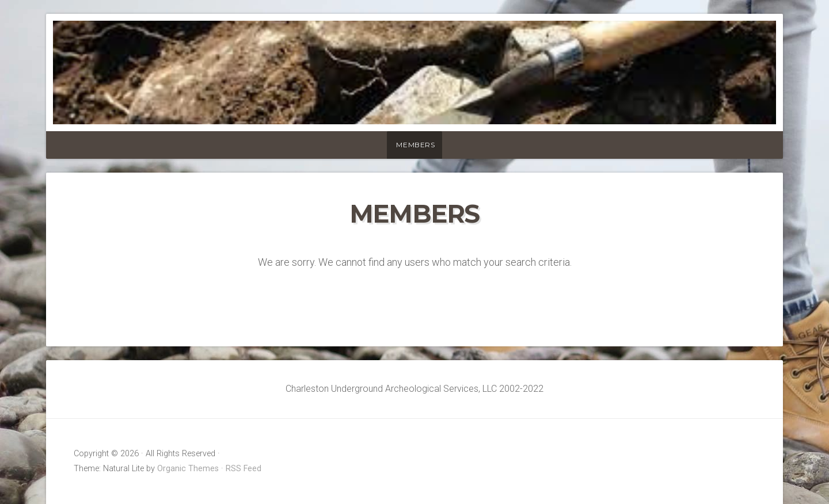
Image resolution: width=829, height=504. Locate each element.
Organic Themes (188, 469)
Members (415, 145)
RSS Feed (244, 469)
